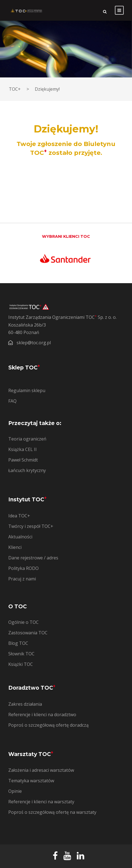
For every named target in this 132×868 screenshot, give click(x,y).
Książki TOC (21, 664)
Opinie (15, 791)
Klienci (15, 547)
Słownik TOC (21, 654)
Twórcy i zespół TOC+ (31, 526)
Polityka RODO (23, 568)
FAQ (12, 401)
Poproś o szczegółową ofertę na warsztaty (52, 812)
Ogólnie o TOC (23, 622)
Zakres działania (25, 704)
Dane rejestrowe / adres (33, 558)
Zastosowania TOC (28, 633)
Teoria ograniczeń (27, 439)
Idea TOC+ (19, 516)
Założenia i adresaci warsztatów (41, 770)
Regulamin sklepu (27, 390)
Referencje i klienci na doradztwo (42, 715)
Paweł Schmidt (23, 460)
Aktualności (20, 537)
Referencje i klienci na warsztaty (41, 802)
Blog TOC (18, 643)
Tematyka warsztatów (31, 781)
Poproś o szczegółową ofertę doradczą (48, 725)
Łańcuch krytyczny (27, 470)
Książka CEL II (23, 449)
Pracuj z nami (22, 579)
